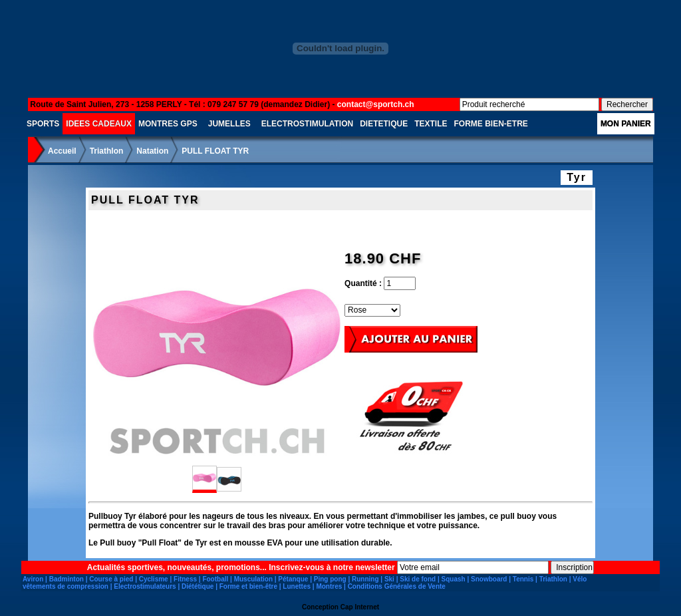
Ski (389, 579)
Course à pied (111, 579)
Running (365, 579)
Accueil (62, 151)
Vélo (580, 579)
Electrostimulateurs (145, 586)
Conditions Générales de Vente (397, 586)
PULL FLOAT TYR (215, 151)
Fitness (185, 579)
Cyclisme (154, 579)
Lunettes (297, 586)
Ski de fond (418, 579)
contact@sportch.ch (376, 104)
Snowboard (489, 579)
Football (215, 579)
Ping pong (330, 579)
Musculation (253, 579)
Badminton (67, 579)
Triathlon (107, 151)
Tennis (523, 579)
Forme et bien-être (248, 586)
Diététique (198, 586)
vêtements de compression (66, 586)
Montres (329, 586)
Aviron (33, 579)
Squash (454, 579)
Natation (152, 151)
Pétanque (293, 579)
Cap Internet (360, 607)
